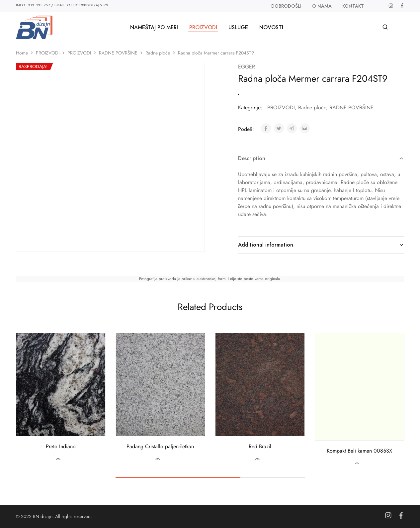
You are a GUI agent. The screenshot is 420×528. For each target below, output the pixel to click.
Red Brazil (260, 447)
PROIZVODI (48, 53)
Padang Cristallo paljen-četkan (160, 447)
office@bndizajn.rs (88, 5)
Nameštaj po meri (154, 28)
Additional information (321, 245)
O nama (322, 6)
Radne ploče (158, 53)
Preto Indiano (61, 447)
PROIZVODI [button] (203, 28)
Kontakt (353, 6)
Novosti (271, 28)
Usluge (238, 28)
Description (321, 158)
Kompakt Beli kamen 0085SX (359, 451)
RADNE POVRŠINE (118, 53)
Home (22, 53)
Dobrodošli (286, 6)
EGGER (247, 67)
